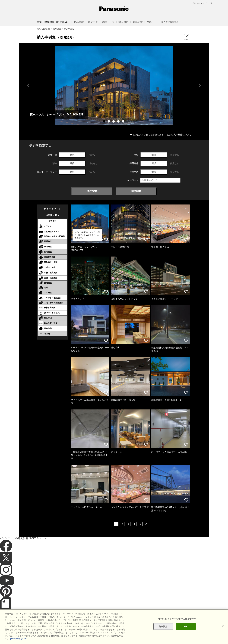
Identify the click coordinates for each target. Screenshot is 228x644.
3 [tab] (114, 122)
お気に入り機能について (179, 135)
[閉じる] (223, 631)
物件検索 (92, 191)
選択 (72, 155)
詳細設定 (163, 631)
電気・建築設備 (43, 29)
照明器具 (57, 29)
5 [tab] (123, 122)
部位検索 (136, 191)
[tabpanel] (114, 85)
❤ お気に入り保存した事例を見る (147, 135)
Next (200, 86)
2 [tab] (109, 122)
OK (186, 631)
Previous (28, 86)
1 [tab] (104, 122)
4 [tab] (119, 122)
